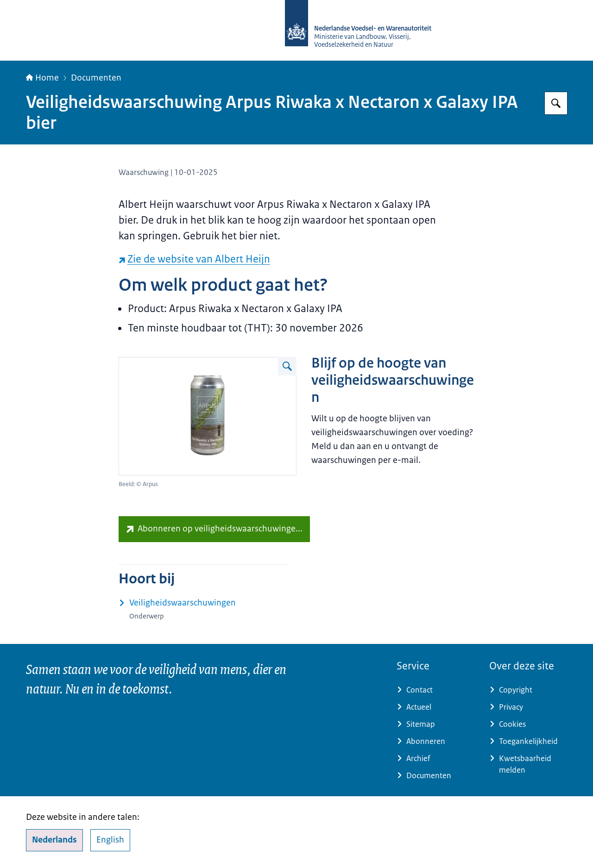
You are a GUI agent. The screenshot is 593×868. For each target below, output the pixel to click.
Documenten (96, 78)
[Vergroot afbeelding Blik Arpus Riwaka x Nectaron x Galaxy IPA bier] (287, 366)
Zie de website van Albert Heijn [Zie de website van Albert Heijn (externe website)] (194, 259)
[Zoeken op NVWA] (556, 103)
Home (42, 78)
